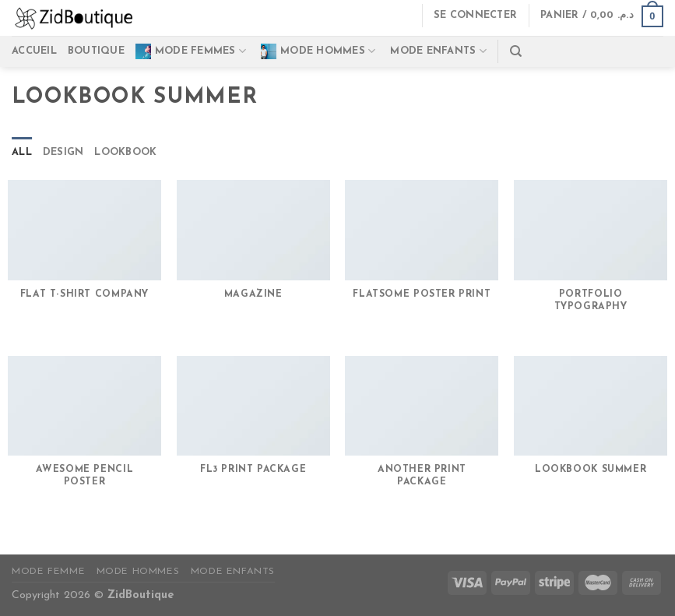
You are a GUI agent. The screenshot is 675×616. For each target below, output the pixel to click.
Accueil (34, 51)
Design (63, 152)
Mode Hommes (318, 51)
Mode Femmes (191, 51)
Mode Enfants (233, 572)
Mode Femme (48, 572)
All (22, 152)
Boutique (96, 51)
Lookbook (125, 152)
